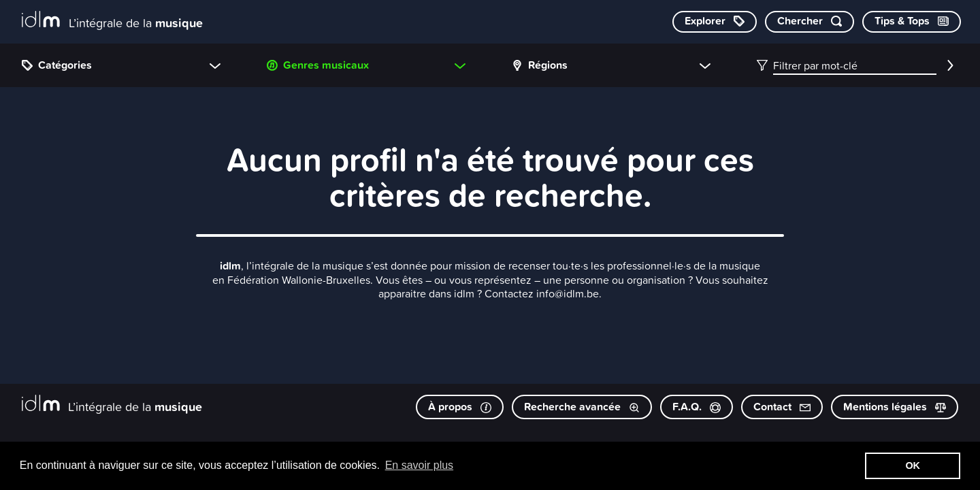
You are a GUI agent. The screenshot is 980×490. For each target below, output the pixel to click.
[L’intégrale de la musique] (112, 21)
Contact (782, 407)
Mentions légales (895, 407)
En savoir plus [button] (420, 465)
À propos (460, 407)
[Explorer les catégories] (715, 22)
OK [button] (913, 465)
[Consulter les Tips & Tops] (912, 22)
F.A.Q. (697, 407)
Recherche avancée (582, 407)
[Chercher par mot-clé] (810, 22)
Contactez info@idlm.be (542, 293)
